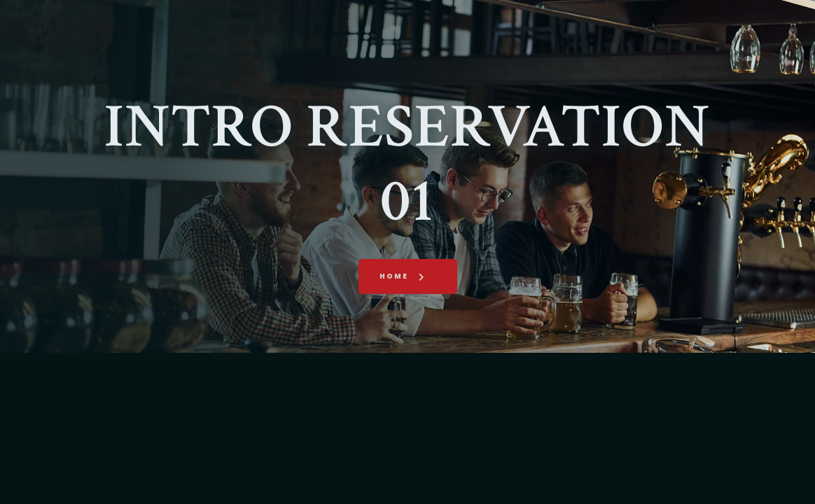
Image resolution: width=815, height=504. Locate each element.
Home (394, 276)
